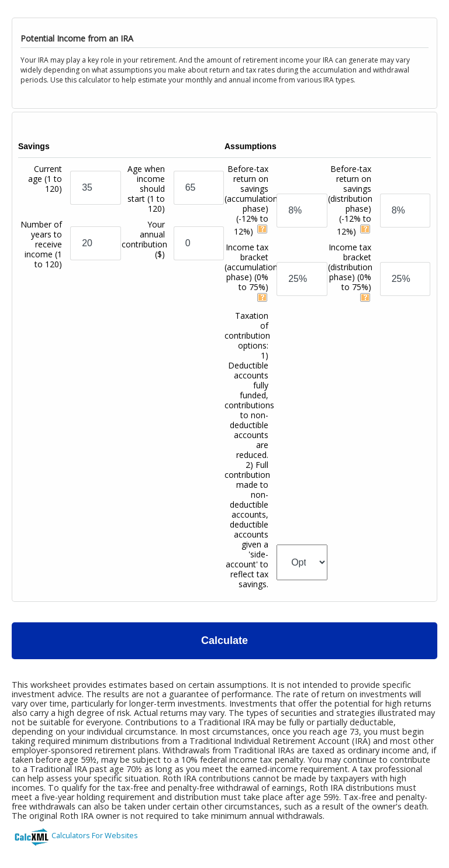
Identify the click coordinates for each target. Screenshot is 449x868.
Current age (45, 179)
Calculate (224, 640)
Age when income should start (146, 189)
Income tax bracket (251, 267)
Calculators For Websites (95, 835)
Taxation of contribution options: (249, 450)
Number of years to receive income (41, 244)
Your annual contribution (144, 239)
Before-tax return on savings (251, 200)
